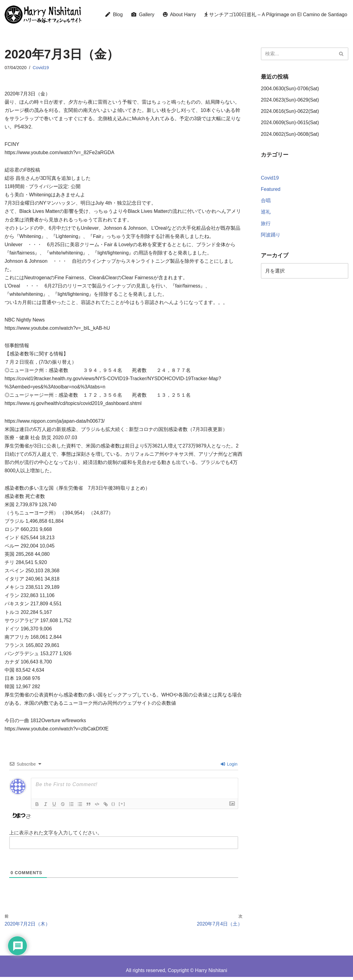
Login (229, 767)
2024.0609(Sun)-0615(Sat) (290, 123)
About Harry (179, 15)
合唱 (266, 201)
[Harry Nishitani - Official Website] (43, 15)
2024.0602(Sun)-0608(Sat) (290, 134)
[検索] (298, 54)
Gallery (142, 15)
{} (114, 807)
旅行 (266, 224)
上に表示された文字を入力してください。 (56, 836)
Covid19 (41, 68)
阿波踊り (271, 235)
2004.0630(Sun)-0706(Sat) (290, 89)
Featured (271, 190)
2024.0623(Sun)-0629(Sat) (290, 100)
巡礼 (266, 212)
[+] (122, 807)
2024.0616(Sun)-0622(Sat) (290, 111)
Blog (113, 15)
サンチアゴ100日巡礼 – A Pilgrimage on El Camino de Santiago (276, 15)
